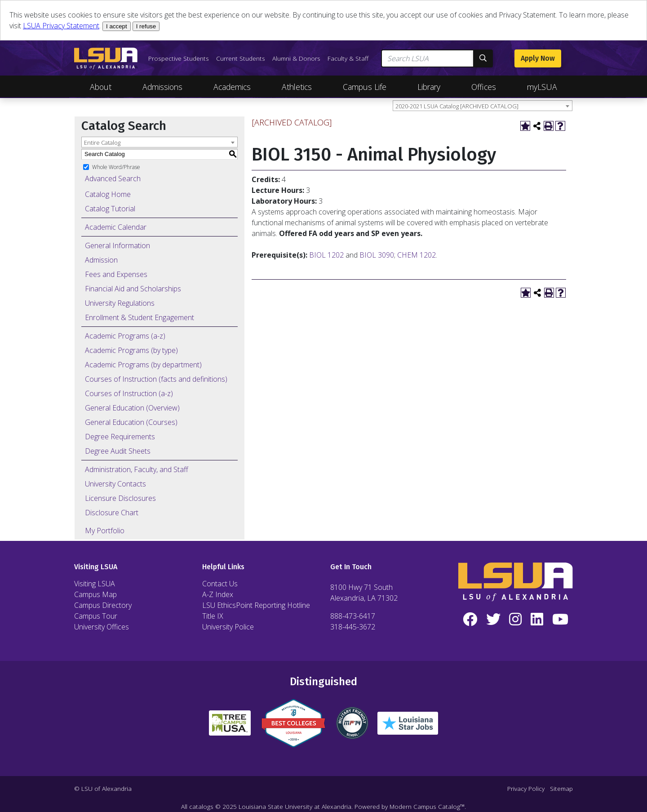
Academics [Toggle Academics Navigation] (232, 87)
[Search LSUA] (428, 58)
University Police (228, 627)
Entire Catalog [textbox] (102, 143)
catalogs (201, 806)
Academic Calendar (116, 227)
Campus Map (95, 594)
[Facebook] (470, 620)
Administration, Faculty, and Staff (137, 469)
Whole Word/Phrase (116, 167)
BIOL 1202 (326, 255)
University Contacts (115, 484)
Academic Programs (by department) (143, 365)
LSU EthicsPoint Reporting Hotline (256, 605)
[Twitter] (493, 620)
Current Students (241, 58)
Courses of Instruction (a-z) (129, 393)
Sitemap (561, 788)
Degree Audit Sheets (118, 451)
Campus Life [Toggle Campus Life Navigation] (365, 87)
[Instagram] (516, 620)
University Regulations (120, 303)
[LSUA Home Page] (106, 58)
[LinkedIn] (537, 620)
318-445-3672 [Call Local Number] (353, 627)
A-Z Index (218, 594)
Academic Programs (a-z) (125, 336)
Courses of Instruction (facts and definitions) (156, 379)
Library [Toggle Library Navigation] (429, 87)
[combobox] (483, 106)
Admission (101, 260)
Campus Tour (96, 616)
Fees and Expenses (116, 274)
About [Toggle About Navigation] (101, 87)
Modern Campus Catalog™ (427, 806)
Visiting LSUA (95, 584)
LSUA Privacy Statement (61, 26)
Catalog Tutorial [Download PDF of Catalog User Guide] (110, 209)
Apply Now (538, 58)
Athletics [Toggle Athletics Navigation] (297, 87)
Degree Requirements (120, 437)
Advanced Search (113, 178)
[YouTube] (560, 620)
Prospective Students (179, 58)
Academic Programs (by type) (131, 350)
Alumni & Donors (296, 58)
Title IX (213, 616)
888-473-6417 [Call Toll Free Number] (353, 616)
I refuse (146, 26)
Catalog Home (108, 194)
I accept (117, 26)
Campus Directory (103, 605)
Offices (484, 87)
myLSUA (542, 87)
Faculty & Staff (348, 58)
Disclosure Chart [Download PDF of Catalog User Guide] (112, 513)
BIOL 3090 (377, 255)
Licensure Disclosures (120, 498)
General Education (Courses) (131, 422)
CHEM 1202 (417, 255)
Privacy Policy (526, 788)
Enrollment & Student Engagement (140, 317)
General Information (117, 245)
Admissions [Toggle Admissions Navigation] (162, 87)
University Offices (102, 627)
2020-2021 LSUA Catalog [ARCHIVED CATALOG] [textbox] (457, 106)
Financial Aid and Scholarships (133, 289)
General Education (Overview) (132, 408)
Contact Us (220, 584)
